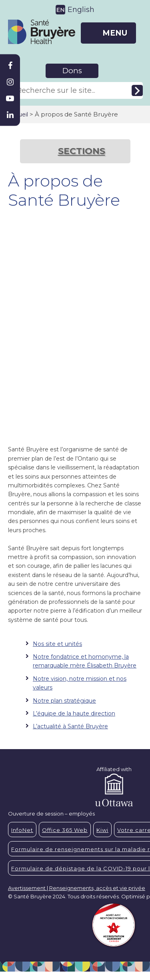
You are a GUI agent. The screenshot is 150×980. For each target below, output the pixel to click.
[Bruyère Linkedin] (10, 115)
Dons (72, 71)
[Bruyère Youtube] (10, 98)
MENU (115, 33)
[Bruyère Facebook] (10, 66)
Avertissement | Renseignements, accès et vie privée (77, 888)
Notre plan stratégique (64, 701)
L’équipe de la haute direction (74, 713)
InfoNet (22, 830)
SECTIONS (82, 151)
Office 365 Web (65, 830)
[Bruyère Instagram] (10, 82)
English (81, 10)
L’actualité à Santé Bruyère (70, 726)
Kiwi (102, 830)
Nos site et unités (57, 644)
